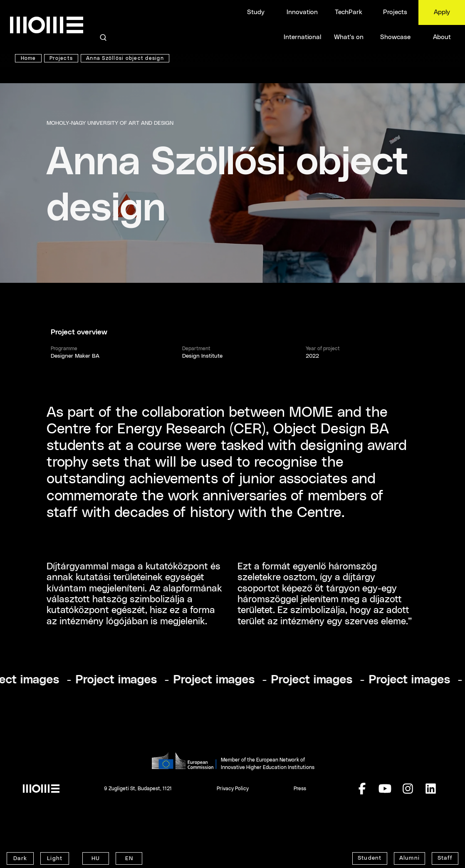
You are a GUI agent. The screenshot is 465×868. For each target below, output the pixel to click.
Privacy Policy (233, 789)
